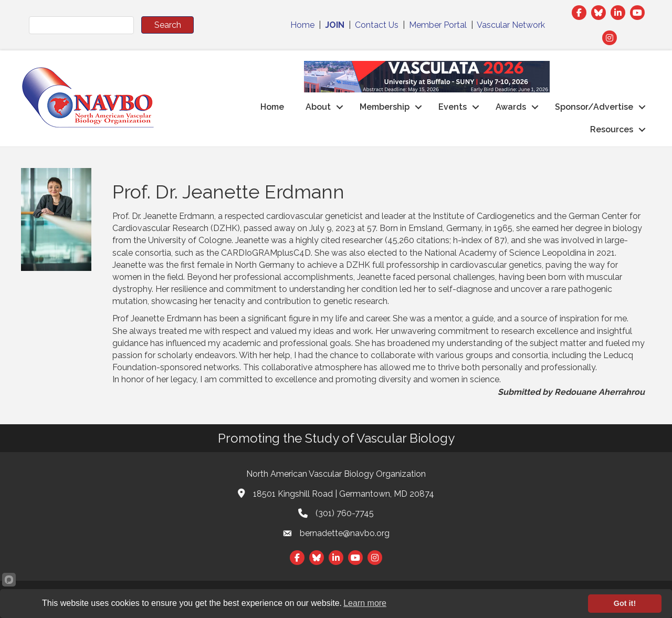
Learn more (365, 603)
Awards (511, 107)
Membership (385, 107)
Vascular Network (511, 25)
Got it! (625, 603)
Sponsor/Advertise (594, 107)
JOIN (335, 25)
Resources (612, 129)
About (318, 107)
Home (302, 25)
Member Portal (438, 25)
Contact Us (377, 25)
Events (453, 107)
